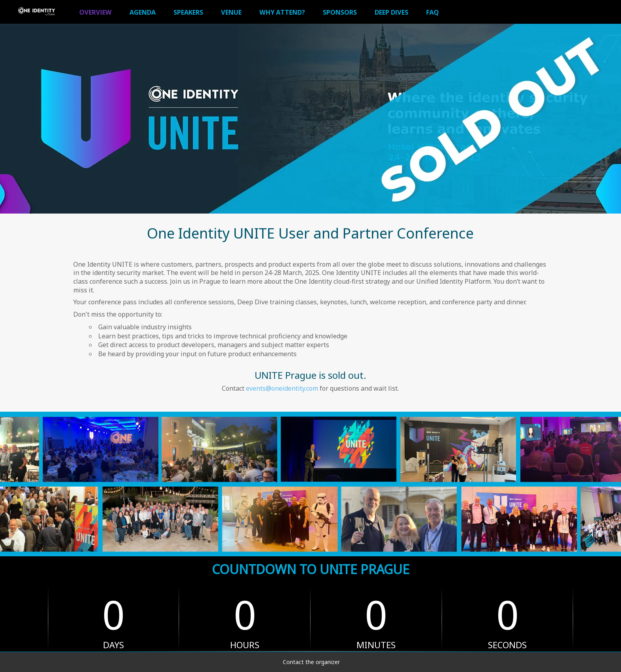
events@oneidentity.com (282, 388)
